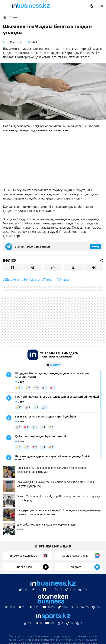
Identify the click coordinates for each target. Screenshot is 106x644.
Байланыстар (45, 611)
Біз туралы (20, 611)
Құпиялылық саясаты (53, 634)
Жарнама (68, 611)
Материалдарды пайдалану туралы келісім (53, 599)
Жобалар (87, 611)
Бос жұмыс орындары (42, 616)
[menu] (5, 6)
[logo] (48, 6)
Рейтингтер (74, 616)
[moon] (92, 6)
